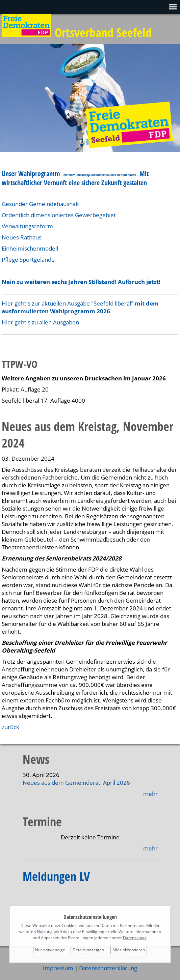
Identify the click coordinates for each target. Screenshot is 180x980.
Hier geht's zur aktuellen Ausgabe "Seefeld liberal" (80, 307)
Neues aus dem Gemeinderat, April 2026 (76, 783)
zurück (10, 727)
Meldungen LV (56, 876)
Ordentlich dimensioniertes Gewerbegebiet (59, 215)
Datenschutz (135, 938)
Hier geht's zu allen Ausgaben (40, 322)
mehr (150, 794)
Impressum (58, 968)
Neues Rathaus (22, 237)
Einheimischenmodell (30, 248)
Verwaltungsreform (27, 226)
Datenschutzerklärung (108, 968)
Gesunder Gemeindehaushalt (41, 204)
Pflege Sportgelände (28, 260)
